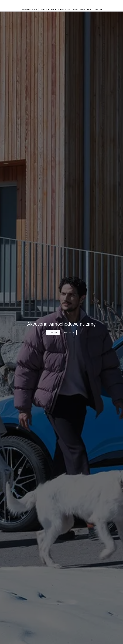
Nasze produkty (69, 332)
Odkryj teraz (53, 332)
